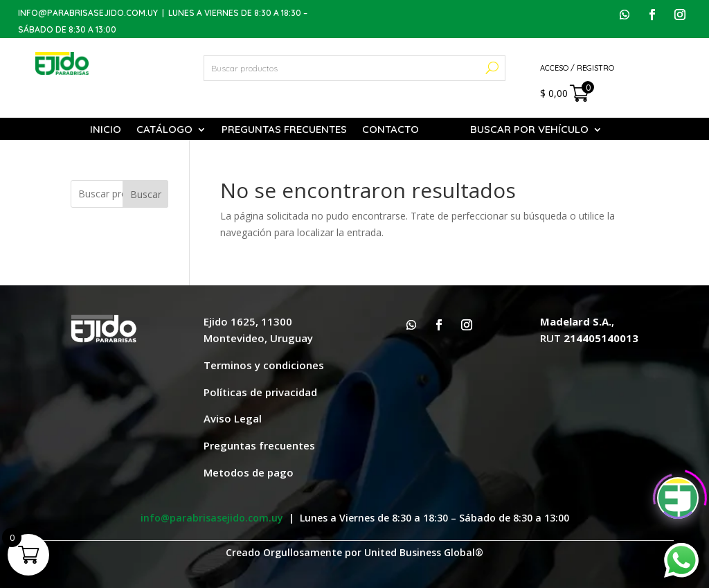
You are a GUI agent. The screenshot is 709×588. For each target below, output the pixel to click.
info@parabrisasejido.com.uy (88, 13)
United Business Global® (424, 552)
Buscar (146, 194)
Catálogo (164, 130)
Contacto (391, 130)
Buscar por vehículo (529, 130)
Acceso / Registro (577, 68)
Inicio (106, 130)
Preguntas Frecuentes (284, 130)
